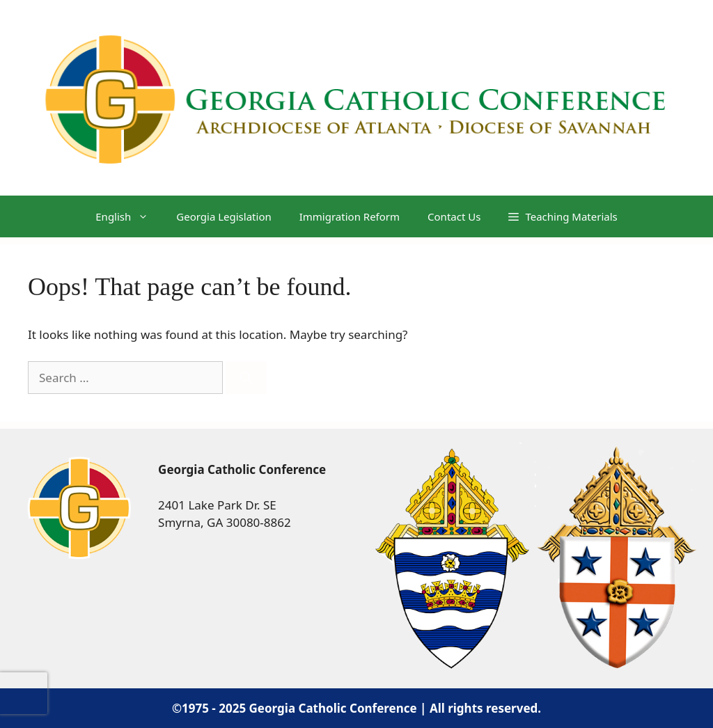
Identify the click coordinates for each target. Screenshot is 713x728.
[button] (563, 216)
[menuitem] (122, 216)
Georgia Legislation (224, 216)
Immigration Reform (350, 216)
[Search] (246, 378)
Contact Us (454, 216)
